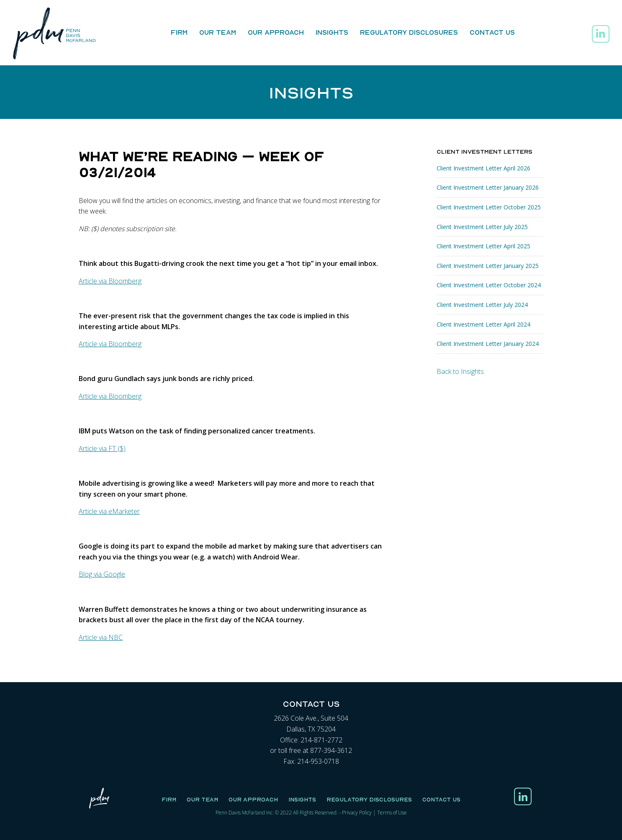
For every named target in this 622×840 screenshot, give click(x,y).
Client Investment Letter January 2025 (488, 266)
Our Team (218, 32)
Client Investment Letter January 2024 (488, 344)
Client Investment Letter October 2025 (489, 207)
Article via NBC (101, 637)
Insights (332, 32)
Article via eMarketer (109, 511)
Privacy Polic (356, 813)
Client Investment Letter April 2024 (483, 324)
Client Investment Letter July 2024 (482, 305)
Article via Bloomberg (110, 281)
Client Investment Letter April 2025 (483, 246)
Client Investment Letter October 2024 (489, 285)
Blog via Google (102, 574)
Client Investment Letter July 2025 (482, 227)
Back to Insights (460, 371)
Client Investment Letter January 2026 (488, 187)
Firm (179, 32)
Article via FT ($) (102, 448)
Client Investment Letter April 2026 (483, 168)
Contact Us (492, 32)
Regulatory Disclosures (409, 32)
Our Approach (276, 32)
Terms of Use (392, 813)
